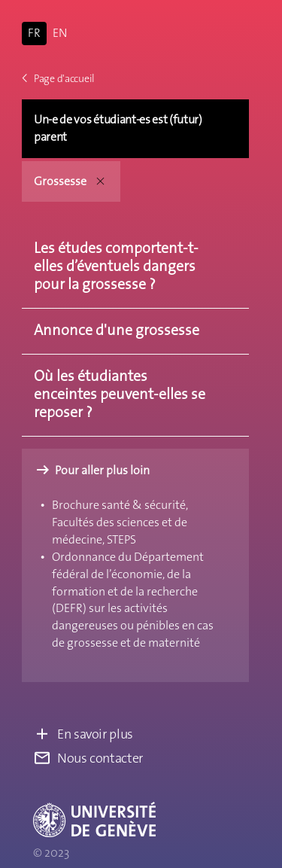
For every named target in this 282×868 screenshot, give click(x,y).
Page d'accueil (58, 78)
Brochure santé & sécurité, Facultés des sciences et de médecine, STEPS (120, 522)
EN (60, 33)
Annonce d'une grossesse (117, 330)
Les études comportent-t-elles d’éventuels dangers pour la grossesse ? (116, 266)
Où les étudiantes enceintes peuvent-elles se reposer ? (120, 394)
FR (34, 33)
